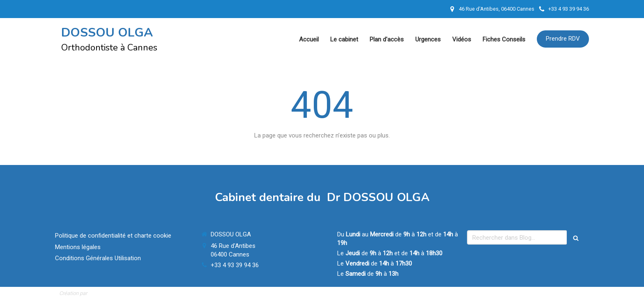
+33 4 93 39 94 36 (235, 265)
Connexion (570, 293)
